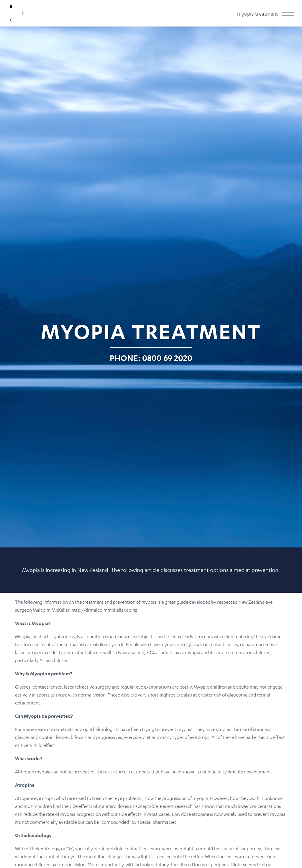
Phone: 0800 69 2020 (151, 358)
